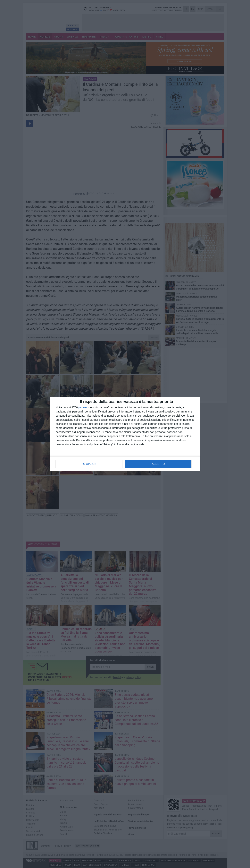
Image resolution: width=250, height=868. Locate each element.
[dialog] (125, 434)
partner (83, 407)
